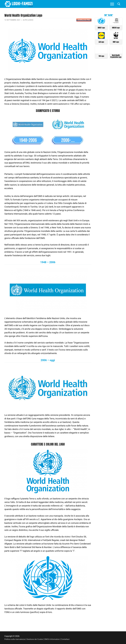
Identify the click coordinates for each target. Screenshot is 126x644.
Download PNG (84, 20)
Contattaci (68, 639)
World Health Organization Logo (116, 56)
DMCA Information (54, 639)
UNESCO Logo (116, 28)
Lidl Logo (101, 42)
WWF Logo (116, 42)
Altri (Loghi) (28, 20)
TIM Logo (101, 56)
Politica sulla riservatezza (15, 639)
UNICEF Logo (101, 28)
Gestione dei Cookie (36, 639)
